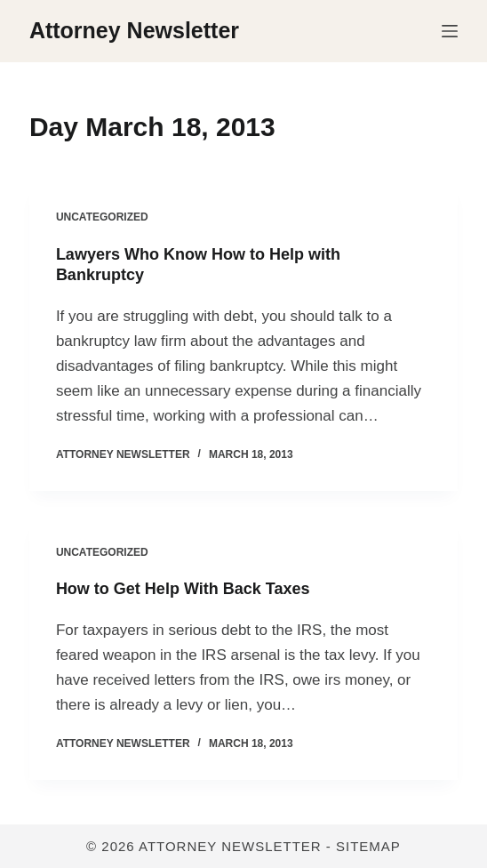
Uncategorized (102, 217)
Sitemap (368, 846)
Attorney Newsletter (134, 30)
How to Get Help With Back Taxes (183, 589)
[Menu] (450, 31)
